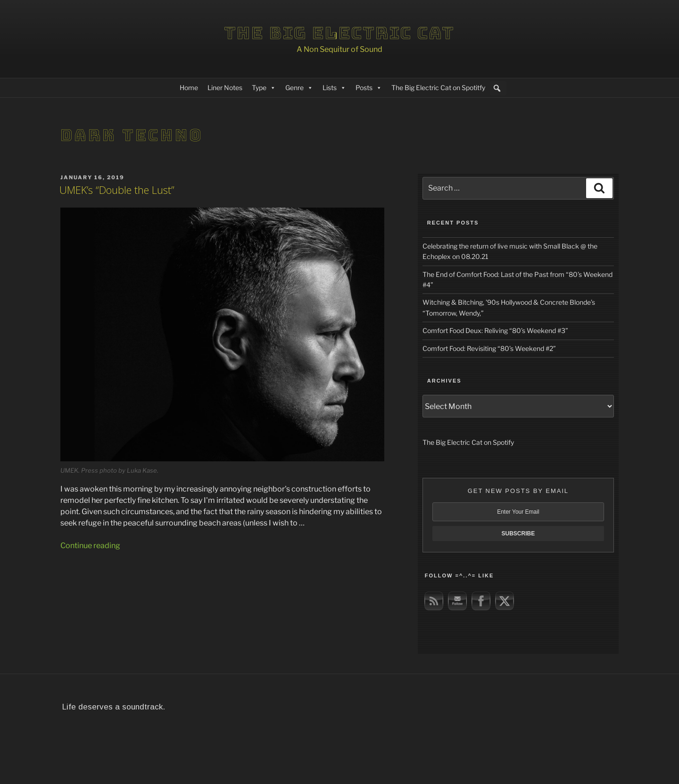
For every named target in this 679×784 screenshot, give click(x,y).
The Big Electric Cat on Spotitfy (438, 88)
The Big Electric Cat (339, 33)
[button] (497, 88)
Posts (369, 88)
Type (264, 88)
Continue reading (90, 546)
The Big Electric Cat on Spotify (468, 442)
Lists (334, 88)
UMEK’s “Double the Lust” (117, 190)
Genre (299, 88)
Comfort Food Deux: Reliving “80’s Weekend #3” (495, 330)
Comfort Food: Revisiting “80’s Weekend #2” (489, 348)
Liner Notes (225, 88)
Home (189, 88)
